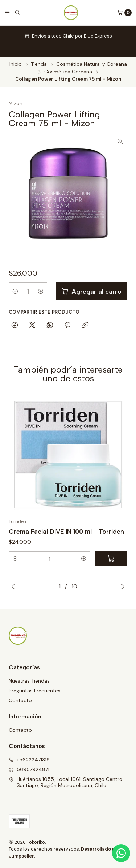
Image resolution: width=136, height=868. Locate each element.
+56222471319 (29, 760)
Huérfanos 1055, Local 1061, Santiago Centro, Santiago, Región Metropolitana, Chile (66, 782)
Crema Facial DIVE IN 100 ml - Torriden (66, 531)
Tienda (39, 64)
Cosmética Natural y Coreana (92, 64)
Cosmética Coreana (68, 72)
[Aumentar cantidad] (41, 291)
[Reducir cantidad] (15, 291)
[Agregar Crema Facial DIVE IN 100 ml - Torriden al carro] (111, 559)
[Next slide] (123, 586)
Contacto (20, 700)
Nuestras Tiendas (29, 681)
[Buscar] (17, 13)
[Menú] (7, 13)
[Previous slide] (13, 586)
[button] (15, 559)
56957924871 (29, 769)
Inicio (16, 64)
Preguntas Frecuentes (35, 691)
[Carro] (124, 13)
